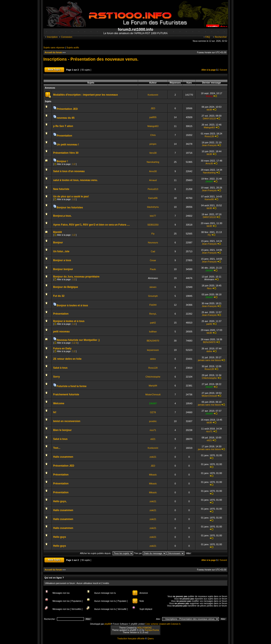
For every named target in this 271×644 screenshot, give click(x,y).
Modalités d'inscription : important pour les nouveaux (86, 95)
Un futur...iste (61, 251)
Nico (209, 288)
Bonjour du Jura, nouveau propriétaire (76, 277)
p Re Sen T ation (63, 126)
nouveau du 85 (66, 118)
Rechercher (220, 37)
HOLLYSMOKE (145, 628)
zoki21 (153, 457)
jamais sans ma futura (209, 360)
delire (209, 351)
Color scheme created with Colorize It (163, 624)
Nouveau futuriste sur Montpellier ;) (78, 340)
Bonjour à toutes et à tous (72, 305)
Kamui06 (153, 198)
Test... (57, 448)
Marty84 (153, 386)
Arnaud (153, 180)
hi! (55, 412)
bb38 (209, 110)
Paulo (153, 269)
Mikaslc (153, 475)
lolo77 (153, 216)
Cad (153, 251)
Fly (153, 234)
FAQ (207, 37)
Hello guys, (60, 501)
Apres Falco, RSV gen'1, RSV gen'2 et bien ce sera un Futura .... (91, 225)
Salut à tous (60, 368)
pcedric (153, 421)
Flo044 (153, 305)
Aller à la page (209, 70)
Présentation (61, 314)
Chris (153, 135)
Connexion (66, 37)
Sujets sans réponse (54, 47)
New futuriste (61, 189)
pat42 (153, 323)
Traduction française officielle (131, 639)
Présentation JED (67, 109)
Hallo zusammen (63, 457)
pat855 (153, 117)
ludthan (153, 332)
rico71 (153, 430)
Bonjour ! (62, 161)
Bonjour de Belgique (66, 287)
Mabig (209, 96)
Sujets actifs (73, 47)
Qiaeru (151, 639)
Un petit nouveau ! (68, 145)
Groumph (153, 296)
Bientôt (57, 232)
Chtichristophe (153, 377)
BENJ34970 (153, 341)
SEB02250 (153, 225)
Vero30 (153, 153)
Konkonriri (153, 95)
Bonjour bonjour (63, 269)
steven (153, 287)
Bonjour (58, 243)
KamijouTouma (152, 630)
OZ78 (153, 412)
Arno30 (209, 163)
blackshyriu (153, 207)
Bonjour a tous (62, 260)
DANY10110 (209, 118)
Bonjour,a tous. (62, 216)
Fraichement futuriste (66, 394)
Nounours (153, 243)
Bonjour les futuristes (70, 208)
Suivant (223, 70)
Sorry (56, 377)
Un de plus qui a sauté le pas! (71, 197)
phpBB (108, 624)
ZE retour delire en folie (67, 359)
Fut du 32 (59, 296)
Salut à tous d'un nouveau (69, 171)
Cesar (153, 260)
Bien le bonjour (62, 430)
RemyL (153, 314)
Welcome (59, 403)
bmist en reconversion (67, 421)
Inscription (51, 37)
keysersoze (153, 350)
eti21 (153, 439)
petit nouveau (61, 332)
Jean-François (209, 145)
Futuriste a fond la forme (72, 386)
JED (153, 108)
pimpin (153, 144)
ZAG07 (209, 181)
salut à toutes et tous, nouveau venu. (75, 180)
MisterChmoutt (153, 394)
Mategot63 (153, 126)
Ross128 (209, 136)
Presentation (64, 136)
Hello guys (60, 537)
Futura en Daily (62, 348)
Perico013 (153, 189)
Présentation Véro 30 (66, 153)
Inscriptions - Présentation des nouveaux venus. (91, 59)
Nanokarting (153, 162)
